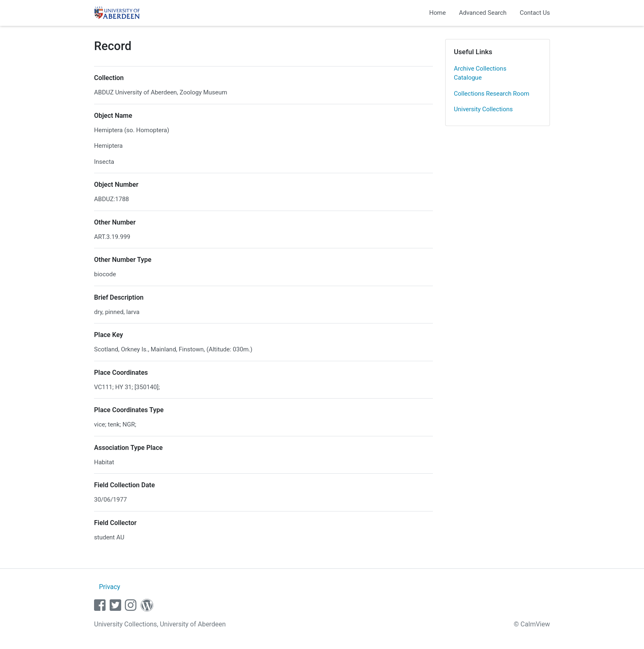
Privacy (110, 587)
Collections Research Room (492, 94)
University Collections (483, 109)
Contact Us (535, 13)
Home (437, 13)
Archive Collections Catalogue (480, 73)
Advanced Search (483, 13)
